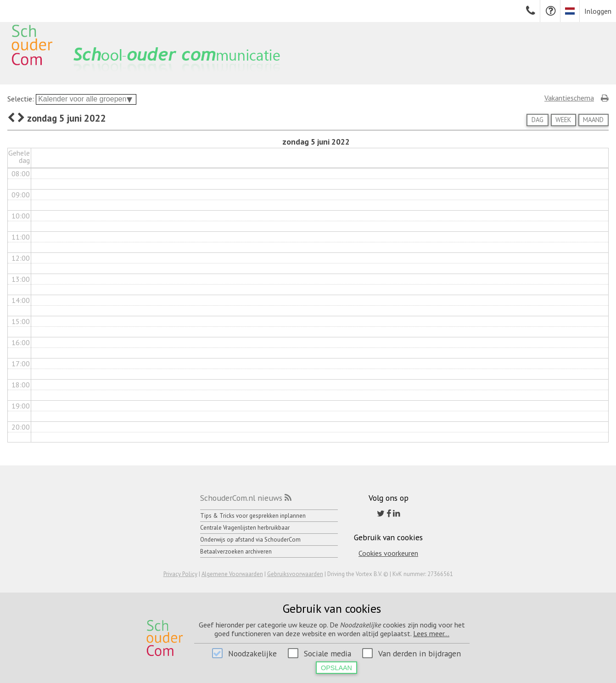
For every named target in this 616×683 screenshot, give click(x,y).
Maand (593, 120)
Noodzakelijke (252, 653)
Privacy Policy (180, 574)
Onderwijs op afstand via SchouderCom (250, 540)
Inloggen (598, 11)
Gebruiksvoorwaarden (295, 574)
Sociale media (328, 653)
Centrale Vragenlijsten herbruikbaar (245, 528)
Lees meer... (431, 633)
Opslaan (336, 668)
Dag (538, 120)
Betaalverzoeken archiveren (236, 551)
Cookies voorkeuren (388, 553)
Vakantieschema (569, 98)
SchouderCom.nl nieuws (241, 498)
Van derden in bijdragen (420, 653)
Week (563, 120)
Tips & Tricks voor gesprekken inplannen (253, 516)
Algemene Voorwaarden (232, 574)
